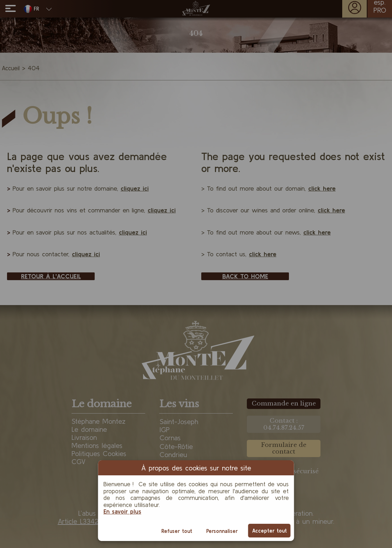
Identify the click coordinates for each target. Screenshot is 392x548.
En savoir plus (122, 511)
